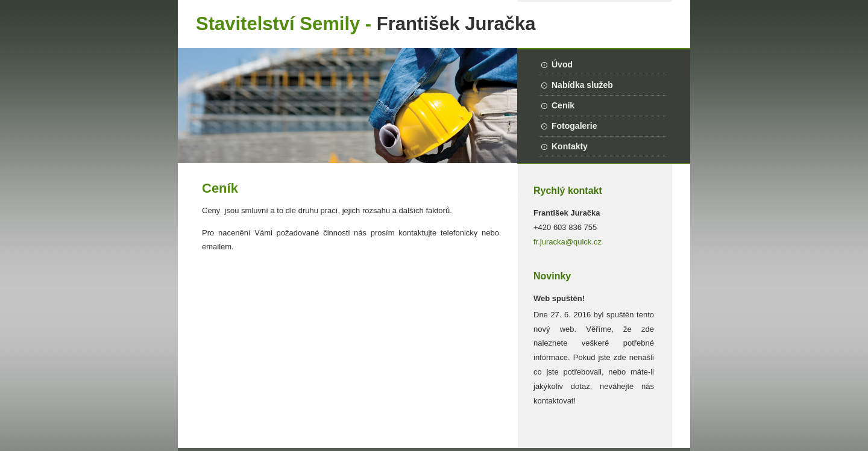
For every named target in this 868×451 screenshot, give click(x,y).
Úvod (562, 64)
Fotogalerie (574, 126)
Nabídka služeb (582, 85)
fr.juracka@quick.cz (568, 242)
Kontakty (570, 146)
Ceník (563, 105)
